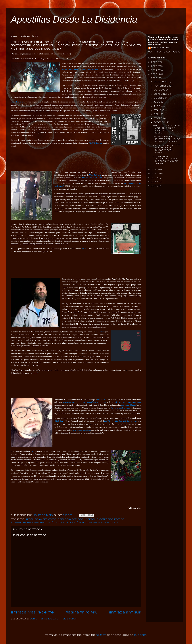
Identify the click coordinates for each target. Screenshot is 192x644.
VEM (84, 248)
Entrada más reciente (32, 613)
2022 (155, 78)
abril (157, 114)
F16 (33, 451)
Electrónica (105, 519)
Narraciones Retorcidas (120, 408)
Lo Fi (70, 523)
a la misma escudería (82, 430)
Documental (87, 519)
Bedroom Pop (67, 519)
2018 (154, 182)
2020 (155, 174)
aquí (36, 373)
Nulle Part (59, 421)
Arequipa (32, 519)
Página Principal (82, 613)
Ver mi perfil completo (164, 52)
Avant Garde (48, 519)
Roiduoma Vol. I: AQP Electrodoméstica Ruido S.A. (84, 402)
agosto (159, 98)
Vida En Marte (95, 175)
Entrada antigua (125, 613)
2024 (155, 70)
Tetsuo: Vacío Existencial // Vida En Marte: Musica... (167, 139)
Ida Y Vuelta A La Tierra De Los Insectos (121, 421)
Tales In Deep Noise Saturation (128, 402)
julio (157, 102)
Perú (97, 523)
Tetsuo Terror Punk (70, 69)
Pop (104, 523)
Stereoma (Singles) (129, 405)
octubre (160, 90)
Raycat (101, 635)
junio (157, 106)
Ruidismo (113, 523)
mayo (158, 110)
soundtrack (100, 332)
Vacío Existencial (18, 102)
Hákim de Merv (161, 48)
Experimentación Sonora (49, 523)
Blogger (140, 635)
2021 (154, 170)
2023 (155, 74)
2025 (155, 66)
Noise (89, 523)
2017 (154, 186)
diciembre (161, 82)
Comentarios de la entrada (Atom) (54, 619)
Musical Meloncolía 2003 (93, 178)
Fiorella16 (101, 399)
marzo (158, 118)
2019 (154, 178)
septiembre (162, 94)
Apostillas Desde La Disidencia (74, 19)
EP (91, 69)
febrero (160, 122)
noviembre (161, 86)
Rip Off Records (95, 143)
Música (79, 523)
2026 (155, 62)
